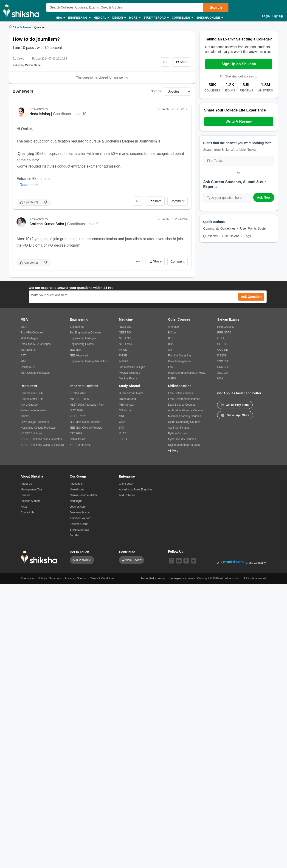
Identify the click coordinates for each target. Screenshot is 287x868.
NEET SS (125, 338)
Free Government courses (184, 399)
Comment (178, 201)
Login (266, 16)
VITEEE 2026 (78, 416)
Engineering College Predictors (89, 361)
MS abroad (126, 410)
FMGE (123, 356)
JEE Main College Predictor (87, 428)
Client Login (126, 484)
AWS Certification (179, 428)
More (135, 18)
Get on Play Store (235, 405)
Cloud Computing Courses (184, 422)
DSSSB (222, 356)
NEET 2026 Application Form (88, 405)
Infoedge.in (77, 484)
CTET (221, 338)
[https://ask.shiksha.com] (24, 27)
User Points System (254, 228)
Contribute (127, 552)
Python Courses (178, 433)
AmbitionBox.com (80, 518)
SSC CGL (223, 361)
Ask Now (264, 197)
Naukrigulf (76, 501)
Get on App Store (235, 415)
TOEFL (123, 439)
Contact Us (27, 512)
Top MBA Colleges (32, 333)
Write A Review (239, 121)
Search (216, 7)
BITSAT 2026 (78, 393)
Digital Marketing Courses (184, 445)
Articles (25, 416)
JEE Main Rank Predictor (85, 422)
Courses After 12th (32, 399)
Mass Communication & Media (187, 373)
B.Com (172, 333)
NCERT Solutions (31, 433)
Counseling (182, 18)
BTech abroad (127, 399)
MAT (23, 361)
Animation (174, 327)
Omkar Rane (33, 65)
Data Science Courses (182, 405)
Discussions (231, 236)
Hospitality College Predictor (38, 428)
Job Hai (75, 535)
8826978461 (84, 560)
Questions (210, 236)
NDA (220, 379)
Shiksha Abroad (79, 530)
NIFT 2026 (76, 410)
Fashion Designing (179, 356)
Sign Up (278, 16)
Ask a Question (30, 405)
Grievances (28, 578)
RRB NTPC (224, 333)
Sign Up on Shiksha (239, 64)
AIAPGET (125, 361)
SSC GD (222, 373)
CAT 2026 (76, 433)
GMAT (123, 422)
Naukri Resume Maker (83, 495)
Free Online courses (180, 393)
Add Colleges (127, 495)
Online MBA (28, 367)
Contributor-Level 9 (83, 224)
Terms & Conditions (102, 578)
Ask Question (251, 297)
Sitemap (82, 578)
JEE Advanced (79, 356)
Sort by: (156, 91)
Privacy (69, 578)
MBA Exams (28, 350)
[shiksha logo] (40, 557)
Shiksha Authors (31, 501)
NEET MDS (126, 344)
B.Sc (171, 338)
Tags (248, 236)
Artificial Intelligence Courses (186, 410)
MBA (60, 18)
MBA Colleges (29, 338)
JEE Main (76, 350)
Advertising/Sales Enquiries (136, 489)
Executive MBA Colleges (36, 344)
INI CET (124, 350)
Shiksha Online (209, 18)
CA (170, 350)
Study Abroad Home (131, 393)
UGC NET (223, 350)
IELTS (123, 433)
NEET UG (125, 327)
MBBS (172, 379)
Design (119, 18)
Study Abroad (156, 18)
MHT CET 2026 (79, 399)
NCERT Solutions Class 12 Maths (41, 439)
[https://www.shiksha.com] (11, 27)
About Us (26, 484)
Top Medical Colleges (132, 367)
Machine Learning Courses (184, 416)
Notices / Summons (50, 578)
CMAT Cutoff (78, 439)
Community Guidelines (219, 228)
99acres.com (78, 507)
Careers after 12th (32, 393)
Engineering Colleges (83, 338)
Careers (26, 495)
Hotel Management (180, 361)
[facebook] (186, 561)
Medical (101, 18)
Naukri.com (77, 489)
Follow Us (176, 552)
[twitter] (194, 561)
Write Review (133, 560)
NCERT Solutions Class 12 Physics (42, 445)
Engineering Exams (82, 344)
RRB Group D (226, 327)
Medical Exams (128, 379)
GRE (122, 416)
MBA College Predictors (35, 373)
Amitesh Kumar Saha (47, 224)
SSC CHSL (224, 367)
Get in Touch (80, 552)
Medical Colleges (129, 373)
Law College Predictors (35, 422)
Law (171, 367)
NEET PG (125, 333)
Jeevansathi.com (80, 512)
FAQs (24, 507)
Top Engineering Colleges (86, 333)
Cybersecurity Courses (182, 439)
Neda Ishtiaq (40, 114)
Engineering (79, 18)
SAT (121, 428)
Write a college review (34, 410)
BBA (171, 344)
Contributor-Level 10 (70, 114)
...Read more (27, 185)
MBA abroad (127, 405)
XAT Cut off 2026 (80, 445)
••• (165, 62)
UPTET (222, 344)
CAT (23, 356)
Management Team (32, 489)
